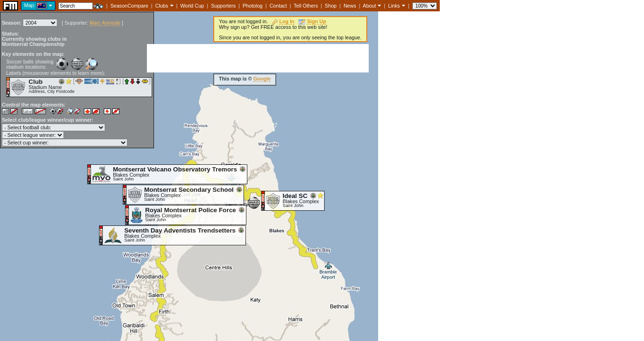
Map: (30, 5)
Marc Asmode (105, 23)
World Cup (192, 6)
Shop (331, 6)
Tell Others (306, 6)
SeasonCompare (129, 6)
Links (394, 6)
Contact (278, 6)
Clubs (162, 6)
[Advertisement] (258, 58)
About (370, 6)
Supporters (223, 6)
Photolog (253, 6)
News (350, 6)
